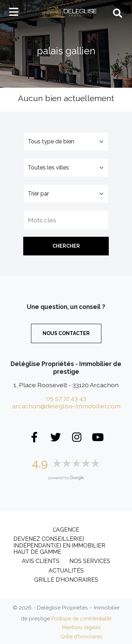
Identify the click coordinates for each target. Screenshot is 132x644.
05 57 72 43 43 (66, 398)
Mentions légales (81, 627)
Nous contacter (66, 333)
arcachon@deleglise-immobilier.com (66, 406)
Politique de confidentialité (81, 619)
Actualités (66, 571)
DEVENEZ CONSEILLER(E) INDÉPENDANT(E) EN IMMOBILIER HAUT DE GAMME (59, 545)
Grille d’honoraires (66, 580)
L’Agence (66, 530)
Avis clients (41, 561)
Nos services (90, 561)
